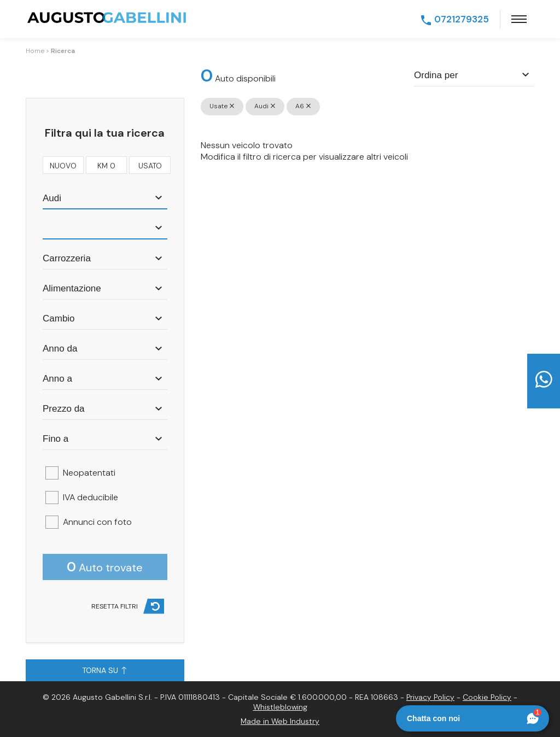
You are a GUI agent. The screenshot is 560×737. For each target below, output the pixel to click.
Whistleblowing (280, 707)
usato (150, 165)
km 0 (106, 165)
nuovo (63, 165)
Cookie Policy (487, 697)
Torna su (104, 670)
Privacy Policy (430, 697)
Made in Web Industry (280, 721)
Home (35, 51)
